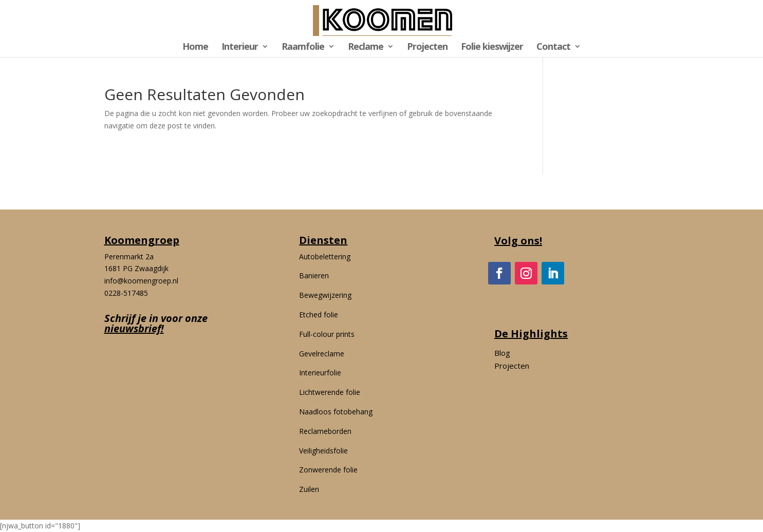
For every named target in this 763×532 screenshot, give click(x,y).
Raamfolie (303, 47)
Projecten (427, 47)
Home (195, 47)
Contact (553, 47)
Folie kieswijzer (492, 47)
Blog (502, 353)
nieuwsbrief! (134, 328)
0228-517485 (126, 293)
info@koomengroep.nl (141, 281)
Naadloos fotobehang (336, 412)
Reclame (366, 47)
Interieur (240, 47)
